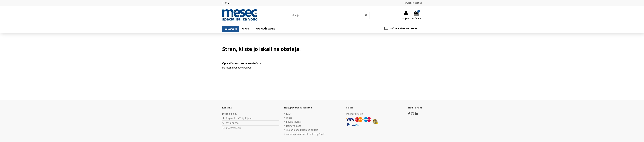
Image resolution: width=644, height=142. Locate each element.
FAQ (288, 114)
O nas (289, 118)
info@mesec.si (233, 128)
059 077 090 (232, 123)
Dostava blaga (294, 126)
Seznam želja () (413, 3)
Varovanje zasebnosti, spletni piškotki (306, 134)
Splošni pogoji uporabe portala (302, 130)
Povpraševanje (294, 122)
